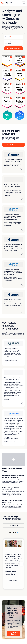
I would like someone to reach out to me (15, 43)
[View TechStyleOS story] (14, 533)
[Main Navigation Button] (24, 3)
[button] (13, 48)
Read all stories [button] (13, 526)
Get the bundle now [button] (14, 145)
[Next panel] (22, 564)
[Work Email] (13, 37)
